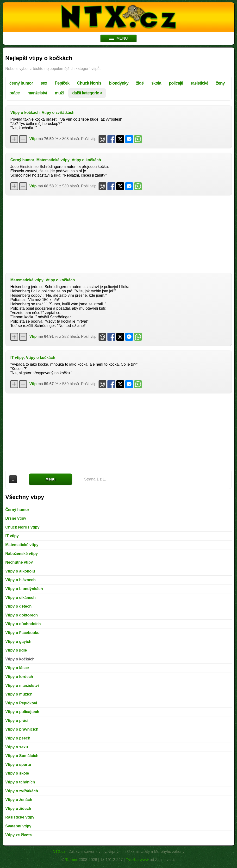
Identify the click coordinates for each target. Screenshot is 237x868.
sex (44, 83)
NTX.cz (59, 852)
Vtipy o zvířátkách (58, 113)
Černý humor (22, 160)
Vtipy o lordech (19, 677)
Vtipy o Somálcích (22, 756)
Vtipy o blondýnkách (24, 589)
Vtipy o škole (17, 773)
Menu (50, 479)
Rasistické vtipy (20, 817)
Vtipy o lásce (17, 668)
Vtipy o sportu (18, 765)
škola (156, 83)
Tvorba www (137, 860)
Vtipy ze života (19, 835)
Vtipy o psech (18, 738)
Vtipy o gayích (18, 642)
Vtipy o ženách (19, 800)
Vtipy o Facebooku (22, 633)
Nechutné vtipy (19, 562)
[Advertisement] (118, 234)
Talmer (72, 860)
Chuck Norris (89, 83)
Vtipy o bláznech (20, 580)
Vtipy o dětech (18, 606)
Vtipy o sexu (17, 747)
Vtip (33, 139)
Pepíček (62, 83)
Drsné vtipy (16, 518)
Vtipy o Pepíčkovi (21, 703)
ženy (220, 83)
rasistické (200, 83)
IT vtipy (17, 358)
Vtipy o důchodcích (23, 624)
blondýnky (119, 83)
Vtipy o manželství (22, 686)
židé (140, 83)
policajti (176, 83)
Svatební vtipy (18, 826)
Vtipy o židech (18, 809)
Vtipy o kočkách (25, 113)
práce (15, 93)
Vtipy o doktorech (22, 615)
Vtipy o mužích (19, 694)
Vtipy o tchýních (20, 782)
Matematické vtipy (53, 160)
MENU (118, 38)
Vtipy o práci (17, 721)
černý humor (21, 83)
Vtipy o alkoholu (20, 571)
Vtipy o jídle (16, 650)
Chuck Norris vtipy (22, 527)
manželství (37, 93)
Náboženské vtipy (22, 554)
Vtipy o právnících (22, 729)
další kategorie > (87, 93)
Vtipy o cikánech (20, 598)
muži (59, 93)
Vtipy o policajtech (22, 712)
